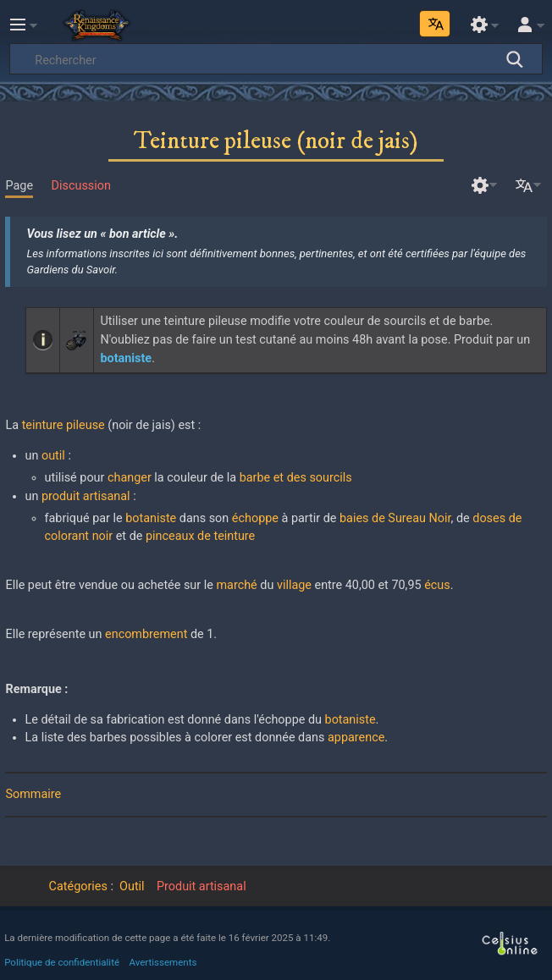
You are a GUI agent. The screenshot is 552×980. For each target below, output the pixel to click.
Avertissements (163, 962)
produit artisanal (86, 496)
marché (236, 585)
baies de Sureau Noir (395, 518)
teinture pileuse (63, 425)
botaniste (151, 518)
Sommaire (33, 794)
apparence (356, 738)
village (294, 585)
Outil (132, 886)
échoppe (255, 518)
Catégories (78, 886)
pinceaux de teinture (200, 536)
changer (130, 478)
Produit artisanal (201, 886)
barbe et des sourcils (296, 478)
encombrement (146, 634)
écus (437, 585)
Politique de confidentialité (62, 962)
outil (53, 456)
